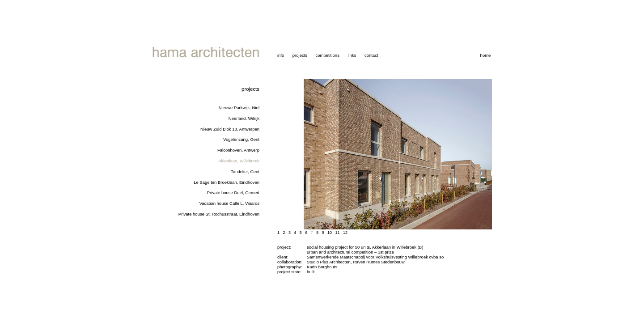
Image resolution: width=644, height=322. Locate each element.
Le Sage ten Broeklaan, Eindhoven (227, 182)
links (352, 55)
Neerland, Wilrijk (244, 118)
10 (330, 233)
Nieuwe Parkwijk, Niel (239, 108)
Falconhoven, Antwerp (238, 150)
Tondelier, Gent (245, 172)
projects (300, 55)
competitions (328, 55)
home (486, 55)
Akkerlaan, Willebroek (239, 161)
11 (338, 233)
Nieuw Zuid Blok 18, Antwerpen (230, 129)
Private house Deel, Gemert (233, 193)
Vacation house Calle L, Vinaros (229, 203)
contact (371, 55)
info (281, 55)
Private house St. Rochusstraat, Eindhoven (219, 214)
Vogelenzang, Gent (241, 139)
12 (345, 233)
